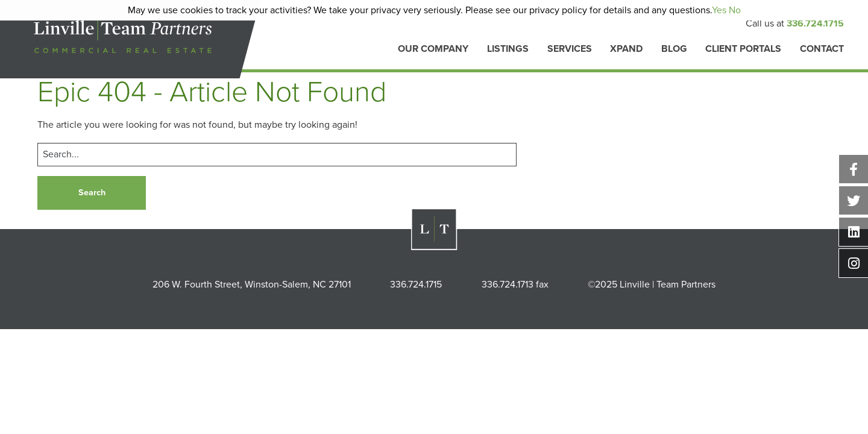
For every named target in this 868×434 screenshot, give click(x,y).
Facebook (854, 169)
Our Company (433, 49)
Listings (508, 49)
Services (570, 49)
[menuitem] (433, 55)
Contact (822, 49)
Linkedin (854, 232)
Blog (674, 49)
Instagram (854, 263)
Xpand (626, 49)
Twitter (854, 200)
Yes (719, 10)
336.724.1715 (815, 24)
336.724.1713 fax (515, 285)
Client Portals (743, 49)
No (735, 10)
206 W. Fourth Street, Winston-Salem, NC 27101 (252, 285)
